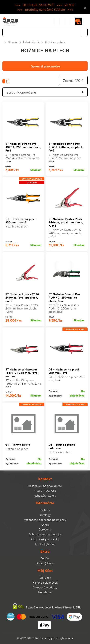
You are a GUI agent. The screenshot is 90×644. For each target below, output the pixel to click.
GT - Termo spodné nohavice (62, 446)
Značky (45, 558)
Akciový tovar (45, 563)
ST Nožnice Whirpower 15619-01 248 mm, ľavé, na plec (22, 373)
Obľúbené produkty (45, 587)
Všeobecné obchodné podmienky (45, 520)
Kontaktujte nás (45, 544)
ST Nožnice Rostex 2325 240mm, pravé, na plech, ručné (66, 222)
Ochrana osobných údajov (45, 534)
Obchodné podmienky (45, 539)
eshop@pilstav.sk (45, 495)
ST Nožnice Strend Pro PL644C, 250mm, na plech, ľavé (64, 297)
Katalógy (45, 515)
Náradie (13, 42)
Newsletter (45, 592)
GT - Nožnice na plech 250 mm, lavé (64, 371)
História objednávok (45, 582)
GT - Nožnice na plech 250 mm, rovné (21, 220)
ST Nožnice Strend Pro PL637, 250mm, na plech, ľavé (66, 147)
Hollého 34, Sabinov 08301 (45, 486)
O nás (45, 525)
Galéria (45, 510)
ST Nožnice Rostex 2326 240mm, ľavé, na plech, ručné (22, 297)
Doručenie (45, 529)
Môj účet (45, 578)
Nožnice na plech (55, 42)
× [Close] (85, 7)
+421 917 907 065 (45, 491)
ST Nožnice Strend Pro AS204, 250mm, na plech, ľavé (23, 147)
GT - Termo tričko (18, 444)
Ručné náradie (31, 42)
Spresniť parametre (46, 66)
